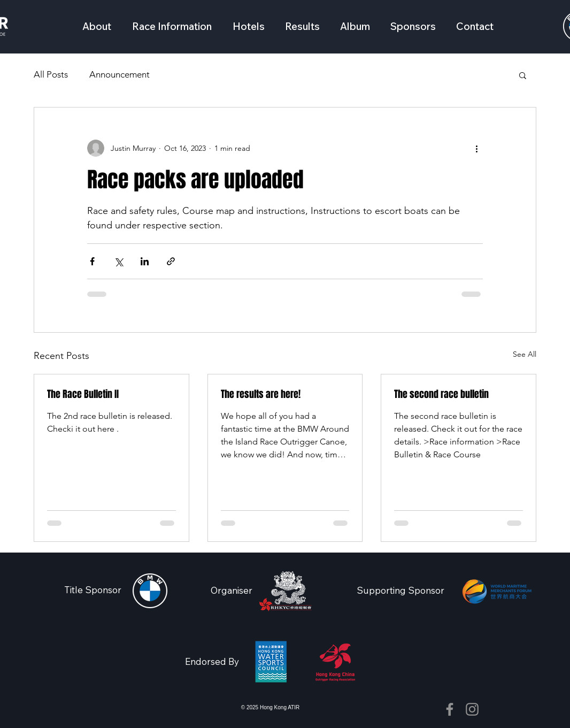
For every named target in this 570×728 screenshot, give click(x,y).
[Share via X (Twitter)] (118, 261)
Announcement (120, 74)
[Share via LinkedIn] (145, 261)
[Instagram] (472, 709)
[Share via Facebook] (92, 261)
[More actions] (476, 148)
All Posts (51, 74)
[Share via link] (171, 261)
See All (525, 354)
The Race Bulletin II (83, 394)
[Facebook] (450, 709)
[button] (172, 26)
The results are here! (261, 394)
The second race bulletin (441, 394)
